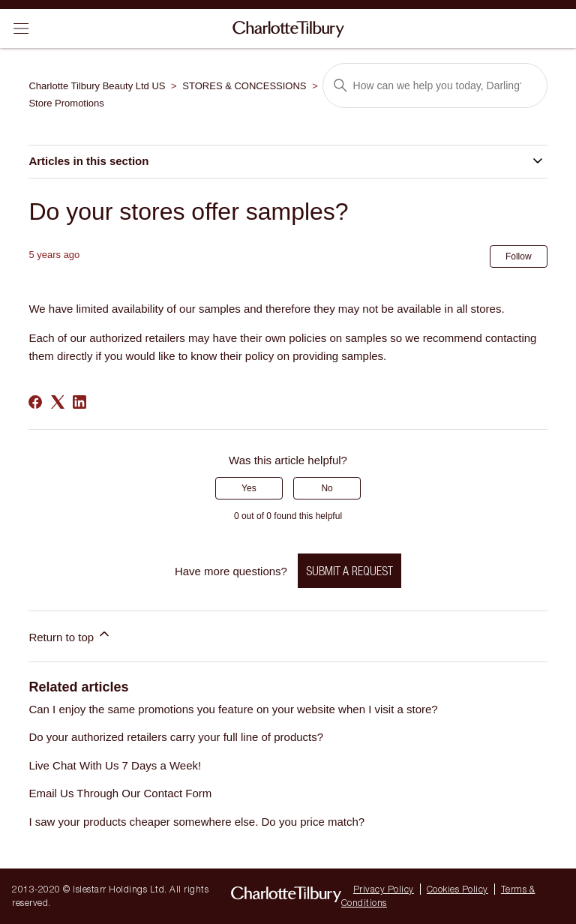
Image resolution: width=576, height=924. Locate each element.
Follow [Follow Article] (519, 256)
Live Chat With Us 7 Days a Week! (115, 765)
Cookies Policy (457, 889)
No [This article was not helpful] (327, 488)
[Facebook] (35, 402)
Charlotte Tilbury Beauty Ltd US (97, 86)
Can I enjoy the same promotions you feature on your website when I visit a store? (233, 709)
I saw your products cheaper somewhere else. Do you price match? (196, 822)
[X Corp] (58, 402)
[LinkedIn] (79, 402)
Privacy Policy (384, 889)
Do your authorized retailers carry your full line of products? (176, 737)
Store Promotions (66, 103)
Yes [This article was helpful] (249, 488)
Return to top (70, 635)
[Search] (435, 85)
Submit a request (349, 571)
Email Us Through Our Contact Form (120, 793)
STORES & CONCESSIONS (244, 86)
